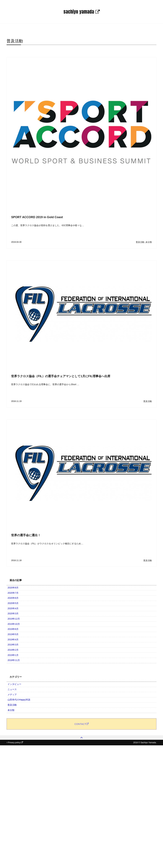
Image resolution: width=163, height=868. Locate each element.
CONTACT (81, 824)
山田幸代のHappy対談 (21, 772)
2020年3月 (15, 635)
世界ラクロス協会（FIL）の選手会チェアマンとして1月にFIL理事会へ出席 (61, 376)
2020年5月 (15, 617)
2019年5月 (15, 671)
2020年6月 (15, 608)
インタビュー (16, 745)
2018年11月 (16, 717)
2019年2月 (15, 699)
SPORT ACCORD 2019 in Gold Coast (37, 217)
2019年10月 (16, 653)
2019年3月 (15, 690)
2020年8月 (15, 590)
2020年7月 (15, 599)
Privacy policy (15, 865)
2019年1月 (15, 708)
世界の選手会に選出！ (26, 535)
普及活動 (140, 242)
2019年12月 (16, 644)
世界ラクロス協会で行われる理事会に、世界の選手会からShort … (45, 384)
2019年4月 (15, 681)
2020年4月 (15, 626)
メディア (14, 763)
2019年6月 (15, 662)
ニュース (14, 754)
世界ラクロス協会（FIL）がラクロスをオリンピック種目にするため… (47, 544)
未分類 (149, 242)
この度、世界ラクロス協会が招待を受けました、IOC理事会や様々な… (48, 225)
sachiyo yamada (82, 12)
